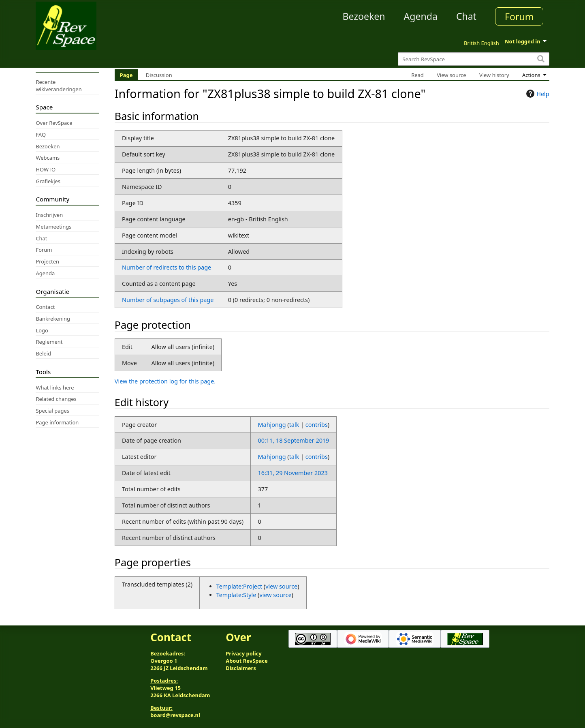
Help (537, 94)
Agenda (421, 16)
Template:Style (236, 595)
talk (294, 425)
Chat (466, 16)
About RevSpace (247, 661)
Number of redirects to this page (167, 267)
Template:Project (239, 586)
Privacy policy (243, 653)
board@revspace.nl (175, 715)
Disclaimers (241, 668)
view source (281, 586)
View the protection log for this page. (165, 381)
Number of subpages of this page (168, 300)
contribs (317, 425)
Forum (519, 17)
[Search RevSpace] (473, 59)
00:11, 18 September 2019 (294, 440)
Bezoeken (364, 16)
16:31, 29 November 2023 (293, 473)
